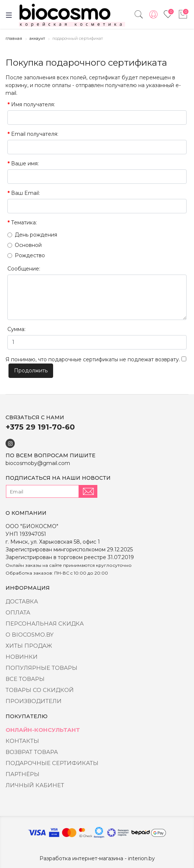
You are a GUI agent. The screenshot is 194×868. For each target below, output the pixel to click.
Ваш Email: (25, 193)
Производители (34, 701)
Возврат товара (32, 752)
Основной (25, 245)
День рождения (32, 235)
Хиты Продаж (29, 646)
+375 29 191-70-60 (40, 427)
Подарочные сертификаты (52, 763)
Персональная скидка (45, 624)
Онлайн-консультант (43, 730)
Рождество (26, 255)
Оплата (18, 612)
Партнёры (22, 774)
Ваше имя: (25, 163)
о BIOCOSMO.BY (30, 635)
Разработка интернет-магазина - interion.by (97, 858)
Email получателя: (35, 134)
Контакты (22, 741)
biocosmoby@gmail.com (38, 463)
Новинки (22, 657)
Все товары (25, 679)
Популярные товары (41, 668)
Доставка (22, 601)
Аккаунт (37, 38)
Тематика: (24, 223)
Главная (14, 38)
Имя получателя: (33, 104)
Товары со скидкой (40, 690)
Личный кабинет (35, 785)
